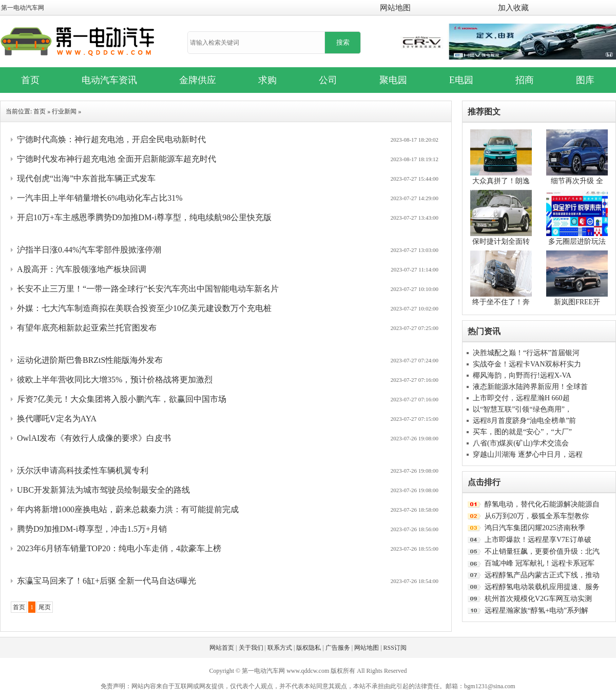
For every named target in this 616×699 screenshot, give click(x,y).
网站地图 (395, 8)
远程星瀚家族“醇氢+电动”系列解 (536, 610)
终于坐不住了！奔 (501, 302)
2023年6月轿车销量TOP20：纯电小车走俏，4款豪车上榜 (119, 548)
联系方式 (280, 648)
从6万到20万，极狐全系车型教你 (537, 516)
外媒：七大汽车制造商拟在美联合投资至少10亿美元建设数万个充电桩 (144, 308)
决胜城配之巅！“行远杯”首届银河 (526, 353)
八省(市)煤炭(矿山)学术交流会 (521, 443)
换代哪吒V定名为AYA (57, 419)
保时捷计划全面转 (501, 241)
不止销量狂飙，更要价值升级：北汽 (542, 551)
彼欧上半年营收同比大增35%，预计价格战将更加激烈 (115, 380)
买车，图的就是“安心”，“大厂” (522, 432)
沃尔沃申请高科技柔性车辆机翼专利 (83, 470)
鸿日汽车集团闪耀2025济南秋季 (535, 528)
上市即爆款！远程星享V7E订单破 (538, 540)
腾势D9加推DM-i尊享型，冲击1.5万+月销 (92, 529)
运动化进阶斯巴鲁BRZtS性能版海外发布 (90, 360)
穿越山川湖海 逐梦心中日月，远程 (528, 454)
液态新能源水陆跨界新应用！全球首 (530, 387)
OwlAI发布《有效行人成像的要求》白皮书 (94, 438)
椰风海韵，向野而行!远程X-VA (522, 375)
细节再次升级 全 (577, 181)
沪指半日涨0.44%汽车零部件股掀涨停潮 (89, 250)
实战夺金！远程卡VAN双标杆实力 (527, 364)
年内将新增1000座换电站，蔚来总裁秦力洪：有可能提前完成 (128, 509)
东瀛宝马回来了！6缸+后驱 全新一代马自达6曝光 (107, 581)
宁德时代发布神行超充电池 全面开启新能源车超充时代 (117, 159)
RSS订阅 (395, 648)
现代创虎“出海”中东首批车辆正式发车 (86, 178)
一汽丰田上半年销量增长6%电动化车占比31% (100, 198)
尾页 (45, 607)
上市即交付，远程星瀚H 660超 (521, 398)
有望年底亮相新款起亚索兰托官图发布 (87, 328)
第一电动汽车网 (23, 8)
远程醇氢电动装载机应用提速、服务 (542, 587)
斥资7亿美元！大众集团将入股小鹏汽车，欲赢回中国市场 (122, 399)
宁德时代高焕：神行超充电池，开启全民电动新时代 (111, 139)
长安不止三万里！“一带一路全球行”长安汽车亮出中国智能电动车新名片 (148, 289)
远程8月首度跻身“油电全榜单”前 (524, 421)
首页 (40, 111)
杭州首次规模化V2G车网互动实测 (538, 599)
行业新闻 (64, 111)
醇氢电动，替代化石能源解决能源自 (542, 504)
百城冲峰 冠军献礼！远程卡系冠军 (540, 563)
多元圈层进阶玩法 (577, 241)
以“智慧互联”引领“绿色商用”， (522, 409)
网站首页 (222, 648)
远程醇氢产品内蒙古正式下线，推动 (542, 575)
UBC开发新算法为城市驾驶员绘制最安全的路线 (103, 490)
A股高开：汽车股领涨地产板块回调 (82, 269)
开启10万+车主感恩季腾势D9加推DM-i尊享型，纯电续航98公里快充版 (144, 217)
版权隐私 (309, 648)
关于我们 (251, 648)
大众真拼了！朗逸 (501, 181)
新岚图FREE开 (577, 302)
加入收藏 (513, 8)
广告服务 (338, 648)
